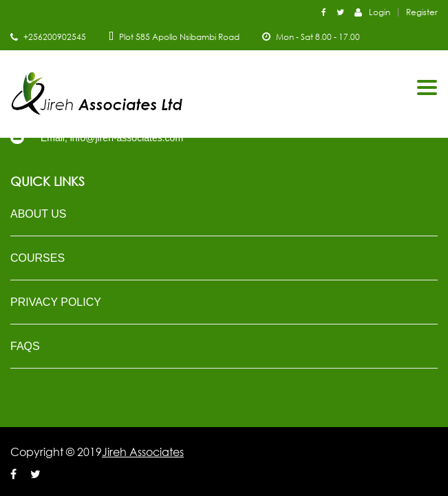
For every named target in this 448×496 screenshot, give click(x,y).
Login (372, 12)
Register (422, 12)
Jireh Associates (143, 452)
